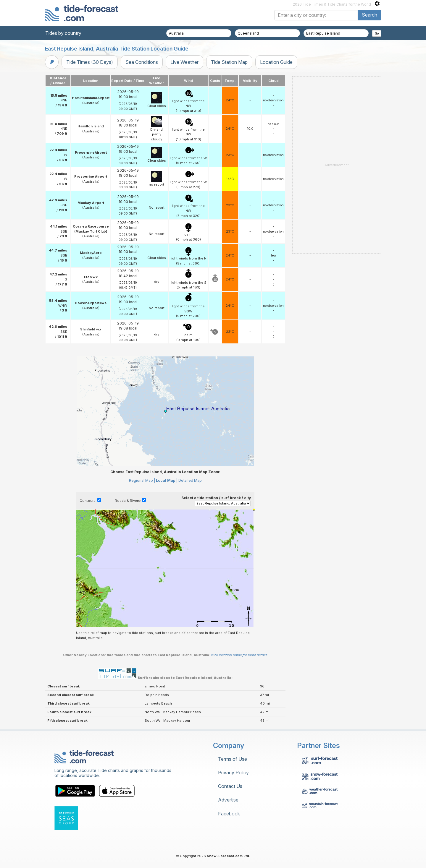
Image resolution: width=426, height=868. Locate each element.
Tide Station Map (229, 62)
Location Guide (276, 62)
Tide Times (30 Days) (90, 62)
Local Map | (167, 480)
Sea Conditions (142, 62)
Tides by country (63, 33)
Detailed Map (190, 480)
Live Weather (184, 62)
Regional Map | (142, 480)
